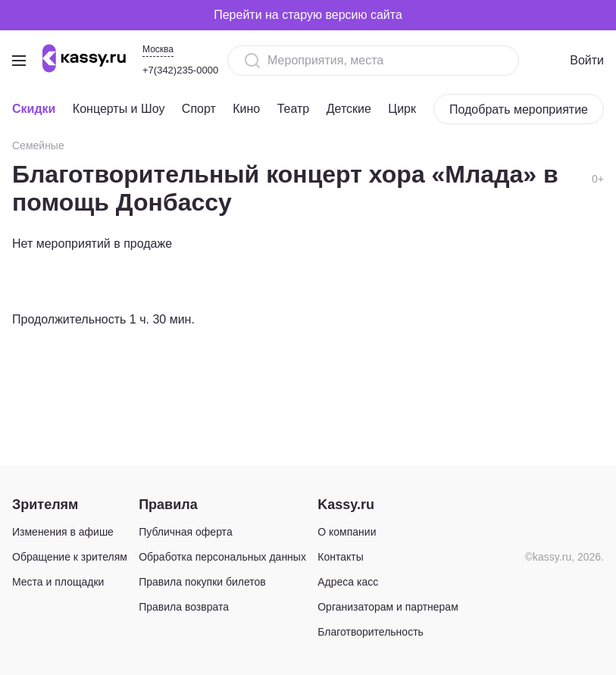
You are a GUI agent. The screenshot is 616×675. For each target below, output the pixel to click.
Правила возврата (184, 607)
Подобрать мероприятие (519, 109)
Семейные (38, 145)
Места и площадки (58, 582)
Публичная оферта (186, 532)
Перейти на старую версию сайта (308, 15)
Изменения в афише (63, 532)
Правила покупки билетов (202, 582)
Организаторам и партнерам (388, 607)
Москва (158, 49)
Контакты (340, 557)
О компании (347, 532)
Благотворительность (371, 632)
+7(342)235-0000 (180, 70)
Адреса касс (348, 582)
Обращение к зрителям (70, 557)
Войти (587, 60)
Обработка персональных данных (222, 557)
